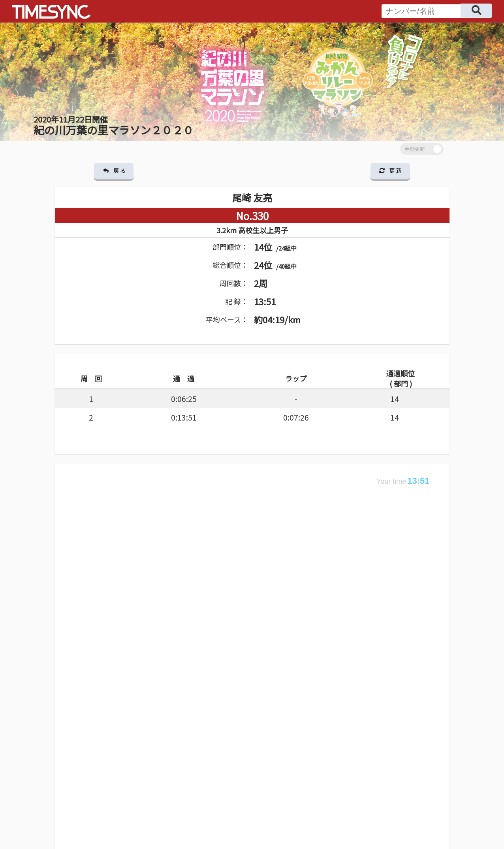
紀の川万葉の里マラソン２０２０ (114, 125)
